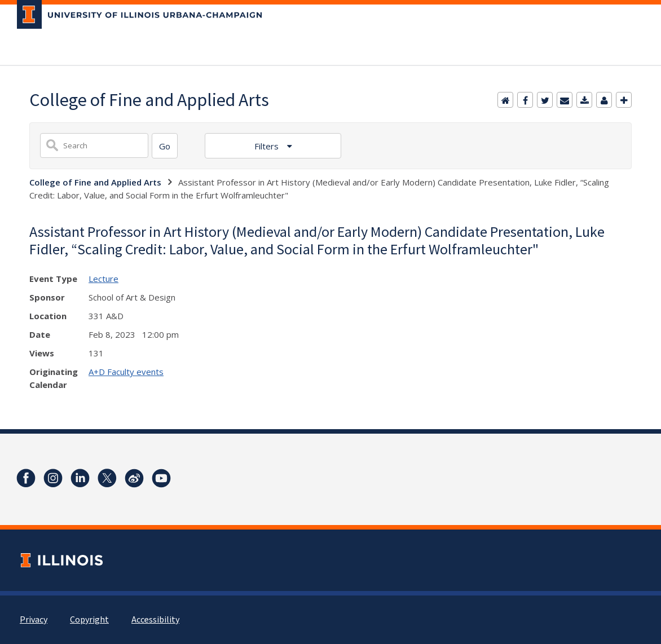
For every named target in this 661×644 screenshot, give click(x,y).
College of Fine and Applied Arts (95, 182)
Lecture (103, 279)
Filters (268, 146)
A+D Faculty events (126, 372)
